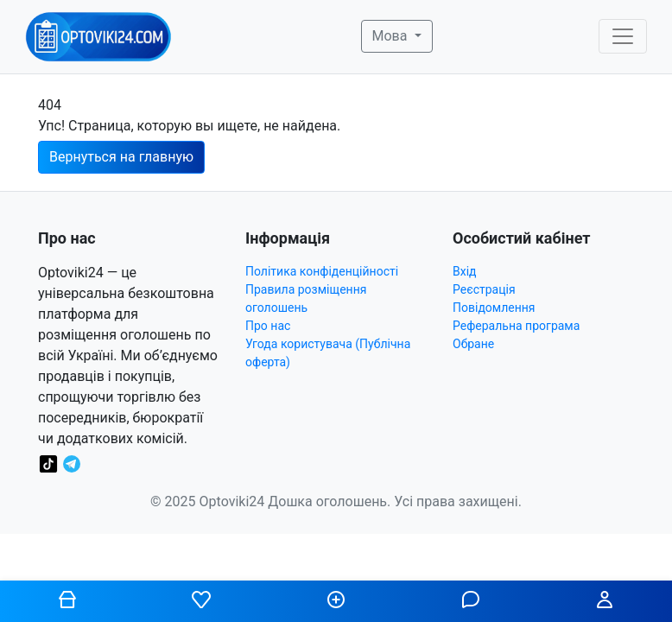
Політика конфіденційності (322, 271)
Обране (473, 344)
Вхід (465, 271)
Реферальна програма (516, 326)
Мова (392, 36)
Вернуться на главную (121, 157)
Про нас (268, 326)
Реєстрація (484, 289)
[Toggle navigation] (623, 36)
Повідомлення (494, 308)
